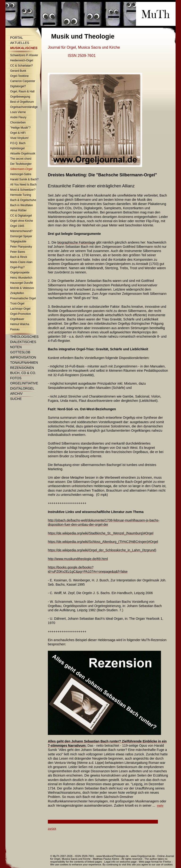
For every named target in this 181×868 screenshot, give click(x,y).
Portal (17, 38)
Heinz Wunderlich (21, 278)
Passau (15, 329)
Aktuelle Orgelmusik (23, 154)
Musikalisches (24, 48)
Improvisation (23, 357)
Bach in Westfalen (22, 205)
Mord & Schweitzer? (23, 190)
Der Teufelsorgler (21, 164)
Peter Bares (18, 252)
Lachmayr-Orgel (20, 309)
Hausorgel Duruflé (22, 283)
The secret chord (21, 159)
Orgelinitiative (24, 383)
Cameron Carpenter (23, 81)
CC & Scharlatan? (21, 66)
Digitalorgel (22, 388)
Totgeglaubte (18, 241)
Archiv (16, 394)
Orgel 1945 (17, 226)
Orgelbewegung (20, 97)
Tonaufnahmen (24, 363)
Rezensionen (22, 368)
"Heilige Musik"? (20, 128)
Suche (16, 399)
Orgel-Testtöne (19, 76)
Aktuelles (20, 43)
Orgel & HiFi (18, 133)
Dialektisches (23, 342)
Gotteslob (20, 352)
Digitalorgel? (18, 86)
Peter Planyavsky (21, 247)
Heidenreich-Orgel (22, 60)
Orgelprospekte (20, 272)
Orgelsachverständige (24, 107)
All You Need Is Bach (23, 185)
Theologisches (24, 337)
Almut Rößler (18, 210)
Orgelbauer (17, 319)
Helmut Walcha (20, 324)
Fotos (16, 378)
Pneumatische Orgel (23, 298)
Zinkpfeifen (17, 293)
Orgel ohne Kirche (22, 221)
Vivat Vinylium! (19, 138)
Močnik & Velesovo (22, 288)
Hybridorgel (17, 148)
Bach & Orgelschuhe (23, 200)
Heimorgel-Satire (21, 174)
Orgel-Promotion (21, 314)
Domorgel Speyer (21, 236)
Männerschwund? (21, 231)
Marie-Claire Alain (21, 262)
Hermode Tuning (21, 195)
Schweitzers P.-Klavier (24, 55)
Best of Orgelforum (22, 102)
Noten (16, 347)
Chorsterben (18, 122)
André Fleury (18, 117)
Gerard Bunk (18, 71)
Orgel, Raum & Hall (22, 91)
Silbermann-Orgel (21, 169)
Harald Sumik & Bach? (24, 179)
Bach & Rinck (19, 257)
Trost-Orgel (17, 304)
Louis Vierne (18, 112)
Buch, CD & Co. (23, 373)
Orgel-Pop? (17, 267)
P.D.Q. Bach (18, 143)
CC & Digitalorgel (21, 216)
